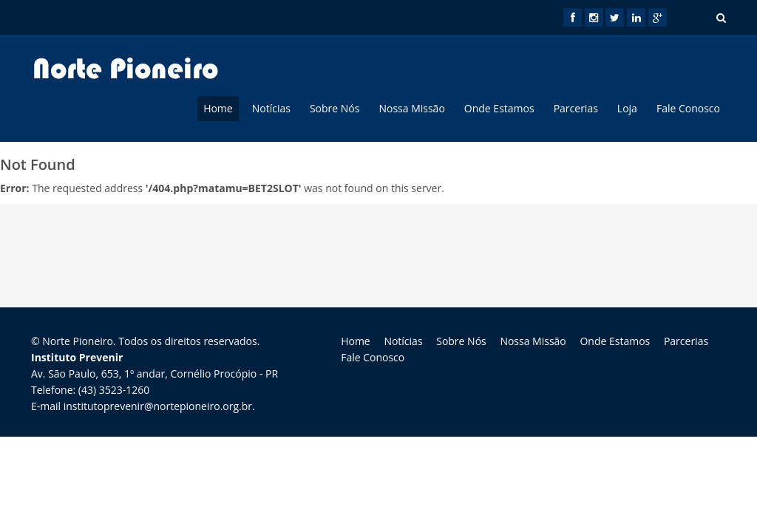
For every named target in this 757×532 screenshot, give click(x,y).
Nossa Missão (411, 108)
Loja (627, 108)
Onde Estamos (499, 108)
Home (218, 108)
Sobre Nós (335, 108)
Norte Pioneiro (78, 341)
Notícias (271, 108)
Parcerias (576, 108)
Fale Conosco (688, 108)
